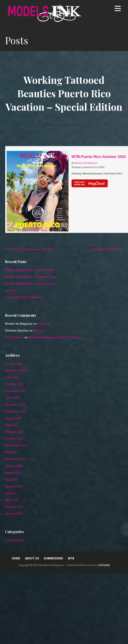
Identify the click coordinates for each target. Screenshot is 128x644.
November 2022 (15, 405)
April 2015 (12, 500)
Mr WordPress (14, 337)
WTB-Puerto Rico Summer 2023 (99, 157)
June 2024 (12, 377)
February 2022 (14, 432)
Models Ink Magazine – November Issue (31, 277)
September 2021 (16, 446)
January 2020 (14, 487)
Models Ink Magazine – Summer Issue (30, 284)
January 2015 (14, 514)
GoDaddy (104, 565)
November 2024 (15, 371)
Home (16, 558)
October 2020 (14, 466)
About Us (44, 324)
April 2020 (12, 480)
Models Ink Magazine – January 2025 (29, 270)
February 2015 (14, 507)
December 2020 (15, 459)
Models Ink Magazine (66, 124)
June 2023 (12, 398)
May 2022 (11, 425)
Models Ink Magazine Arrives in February (55, 337)
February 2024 (14, 384)
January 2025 (14, 364)
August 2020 (13, 473)
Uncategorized (15, 540)
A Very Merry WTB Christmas (24, 297)
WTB (71, 558)
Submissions (53, 558)
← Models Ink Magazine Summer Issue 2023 (28, 249)
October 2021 (14, 439)
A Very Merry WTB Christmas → (108, 249)
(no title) (11, 291)
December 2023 (15, 391)
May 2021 (11, 452)
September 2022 (16, 412)
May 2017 (11, 493)
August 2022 (13, 418)
